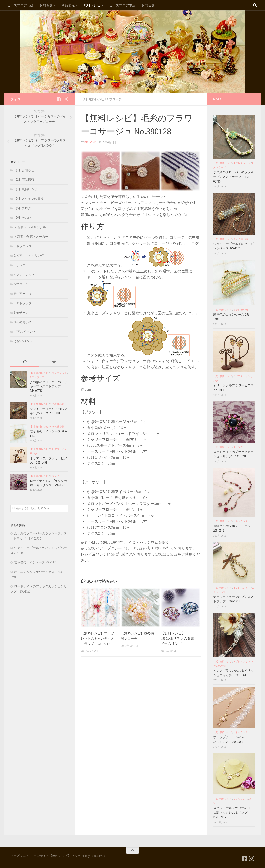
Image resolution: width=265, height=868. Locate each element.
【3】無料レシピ (93, 99)
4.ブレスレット (24, 275)
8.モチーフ (21, 313)
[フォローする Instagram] (66, 99)
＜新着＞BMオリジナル (30, 227)
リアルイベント (25, 332)
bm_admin (91, 142)
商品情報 (68, 5)
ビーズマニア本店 (122, 5)
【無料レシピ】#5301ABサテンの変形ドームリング (177, 638)
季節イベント (23, 341)
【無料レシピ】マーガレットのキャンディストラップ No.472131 (98, 638)
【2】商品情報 (24, 180)
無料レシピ (92, 5)
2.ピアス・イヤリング (29, 256)
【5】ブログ (23, 208)
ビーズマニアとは (20, 5)
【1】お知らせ (24, 170)
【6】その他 (23, 218)
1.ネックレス (23, 246)
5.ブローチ (116, 99)
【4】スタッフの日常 (29, 199)
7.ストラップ (23, 303)
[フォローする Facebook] (59, 99)
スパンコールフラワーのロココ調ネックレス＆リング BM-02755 (233, 812)
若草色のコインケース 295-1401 (35, 562)
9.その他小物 (23, 322)
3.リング (20, 265)
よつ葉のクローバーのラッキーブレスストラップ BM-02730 (48, 386)
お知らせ (46, 5)
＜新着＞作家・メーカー (31, 237)
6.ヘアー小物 (23, 294)
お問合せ (148, 5)
